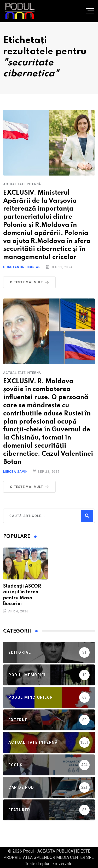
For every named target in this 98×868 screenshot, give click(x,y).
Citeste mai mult (30, 282)
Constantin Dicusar (22, 267)
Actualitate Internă (22, 184)
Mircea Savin (15, 472)
